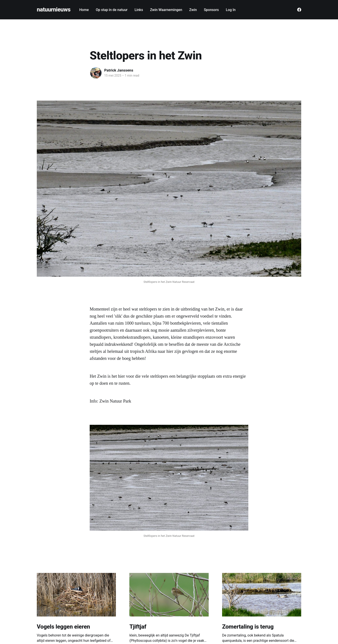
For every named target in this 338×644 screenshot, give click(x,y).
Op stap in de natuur (112, 10)
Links (139, 10)
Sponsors (211, 10)
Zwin (193, 10)
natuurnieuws (54, 10)
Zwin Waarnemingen (166, 10)
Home (84, 10)
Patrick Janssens (119, 70)
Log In (231, 10)
